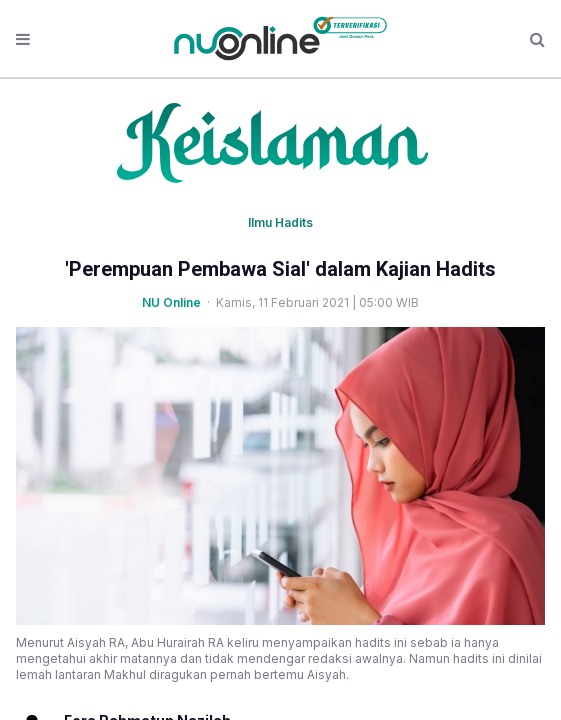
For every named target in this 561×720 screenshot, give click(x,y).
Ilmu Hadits (280, 222)
